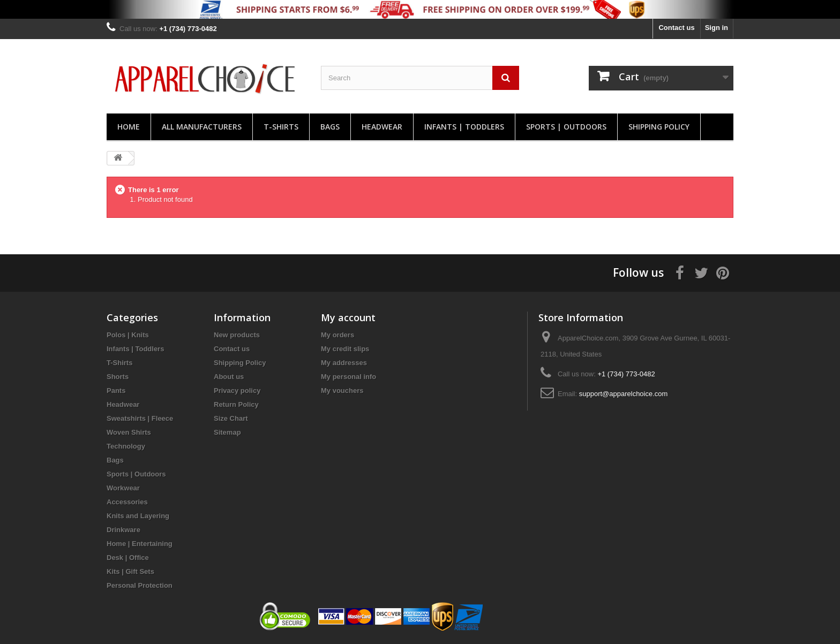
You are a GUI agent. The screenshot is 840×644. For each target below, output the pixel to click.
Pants (116, 391)
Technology (126, 446)
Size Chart (231, 418)
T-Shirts (281, 127)
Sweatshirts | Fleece (140, 418)
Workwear (123, 488)
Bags (330, 127)
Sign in (717, 28)
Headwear (382, 127)
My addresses (344, 363)
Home (129, 127)
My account (348, 317)
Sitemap (227, 432)
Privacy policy (237, 391)
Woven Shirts (129, 432)
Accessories (127, 502)
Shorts (118, 377)
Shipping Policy (659, 127)
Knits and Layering (138, 516)
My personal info (348, 377)
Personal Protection (140, 585)
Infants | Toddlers (464, 127)
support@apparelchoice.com (624, 394)
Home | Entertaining (140, 544)
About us (229, 377)
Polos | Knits (128, 335)
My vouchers (342, 391)
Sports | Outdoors (566, 127)
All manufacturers (202, 127)
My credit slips (345, 349)
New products (237, 335)
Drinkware (123, 530)
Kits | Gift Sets (130, 571)
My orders (337, 335)
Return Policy (236, 404)
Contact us (676, 28)
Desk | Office (128, 558)
